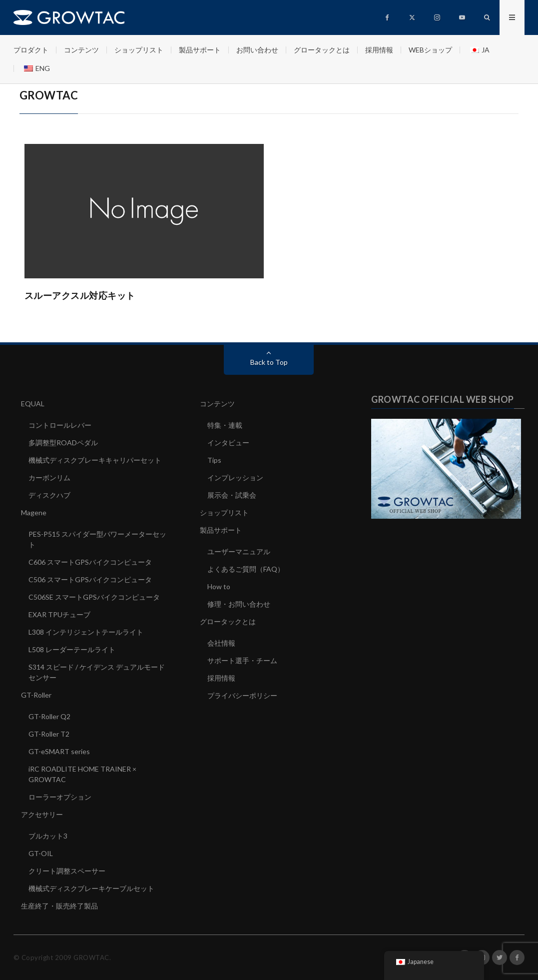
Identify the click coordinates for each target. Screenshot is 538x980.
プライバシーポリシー (242, 695)
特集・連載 (225, 425)
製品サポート (200, 50)
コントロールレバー (60, 425)
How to (219, 586)
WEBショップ (430, 50)
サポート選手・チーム (242, 660)
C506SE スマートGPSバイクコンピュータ (94, 597)
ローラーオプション (60, 797)
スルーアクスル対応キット (80, 295)
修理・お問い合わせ (239, 604)
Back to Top (269, 362)
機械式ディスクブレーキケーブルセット (91, 888)
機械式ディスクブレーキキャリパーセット (95, 460)
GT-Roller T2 (49, 734)
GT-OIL (41, 853)
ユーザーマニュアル (239, 551)
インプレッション (235, 478)
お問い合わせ (257, 50)
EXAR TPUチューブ (59, 614)
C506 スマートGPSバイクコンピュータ (90, 579)
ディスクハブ (49, 495)
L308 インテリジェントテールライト (86, 632)
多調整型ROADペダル (63, 443)
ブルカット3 (48, 836)
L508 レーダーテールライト (72, 649)
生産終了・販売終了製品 (59, 906)
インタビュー (228, 443)
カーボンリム (49, 478)
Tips (214, 460)
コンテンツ (81, 50)
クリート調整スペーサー (67, 871)
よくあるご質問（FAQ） (246, 569)
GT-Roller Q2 (49, 716)
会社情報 (221, 643)
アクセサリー (42, 814)
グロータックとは (322, 50)
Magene (34, 512)
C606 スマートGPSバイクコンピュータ (90, 562)
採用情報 (379, 50)
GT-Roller (36, 695)
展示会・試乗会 (232, 495)
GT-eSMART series (59, 751)
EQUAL (33, 404)
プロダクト (31, 50)
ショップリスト (139, 50)
